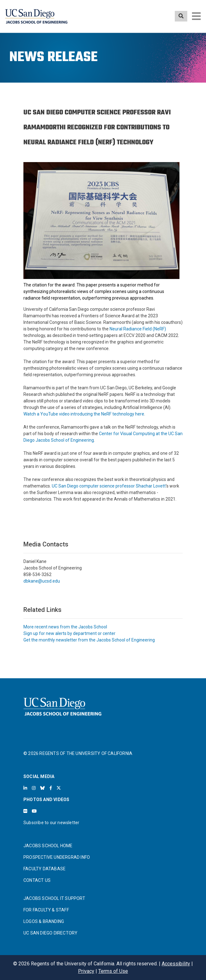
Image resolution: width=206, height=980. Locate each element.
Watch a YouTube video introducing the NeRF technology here (84, 414)
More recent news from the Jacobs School (65, 627)
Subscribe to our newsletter (51, 823)
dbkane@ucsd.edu (42, 581)
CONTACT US (37, 880)
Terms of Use (113, 971)
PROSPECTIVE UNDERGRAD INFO (57, 857)
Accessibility (176, 964)
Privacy (86, 971)
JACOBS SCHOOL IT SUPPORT (54, 898)
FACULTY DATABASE (44, 869)
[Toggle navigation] (196, 16)
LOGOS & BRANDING (44, 921)
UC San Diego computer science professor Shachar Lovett (109, 486)
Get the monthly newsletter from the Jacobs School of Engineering (89, 640)
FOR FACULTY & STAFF (46, 910)
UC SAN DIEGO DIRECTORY (50, 933)
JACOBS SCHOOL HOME (48, 846)
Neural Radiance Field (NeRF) (138, 329)
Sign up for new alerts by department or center (69, 633)
